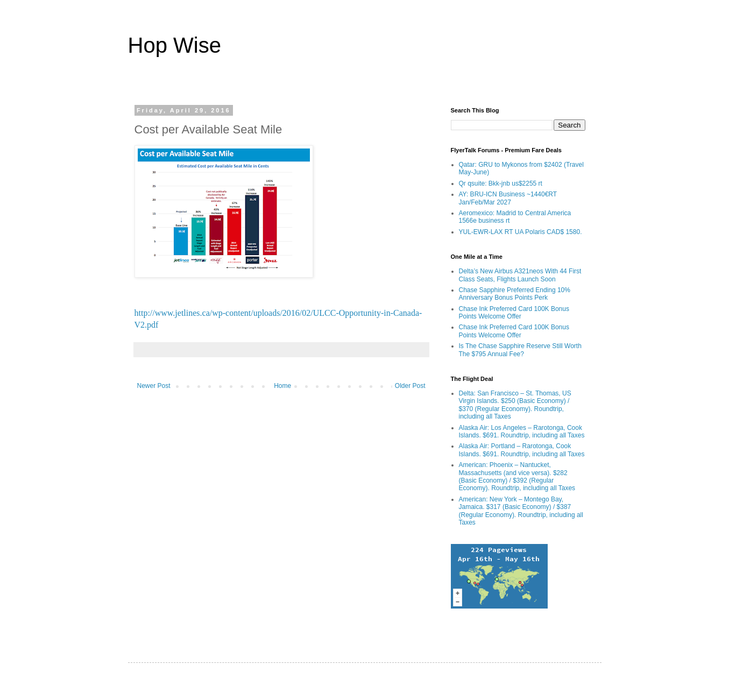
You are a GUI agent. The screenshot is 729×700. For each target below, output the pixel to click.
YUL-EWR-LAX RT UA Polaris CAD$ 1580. (521, 232)
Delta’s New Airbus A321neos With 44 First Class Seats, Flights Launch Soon (520, 275)
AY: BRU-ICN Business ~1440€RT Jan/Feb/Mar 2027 (508, 198)
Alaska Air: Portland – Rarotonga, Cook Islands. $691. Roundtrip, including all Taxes (522, 450)
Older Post (410, 386)
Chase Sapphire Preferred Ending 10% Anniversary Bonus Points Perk (515, 294)
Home (282, 386)
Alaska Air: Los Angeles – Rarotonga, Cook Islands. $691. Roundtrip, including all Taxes (522, 432)
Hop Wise (175, 45)
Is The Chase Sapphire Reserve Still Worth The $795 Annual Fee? (520, 350)
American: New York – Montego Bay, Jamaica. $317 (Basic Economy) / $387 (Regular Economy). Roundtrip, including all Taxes (521, 511)
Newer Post (154, 386)
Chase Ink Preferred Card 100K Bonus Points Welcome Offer (514, 313)
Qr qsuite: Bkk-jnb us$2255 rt (501, 183)
